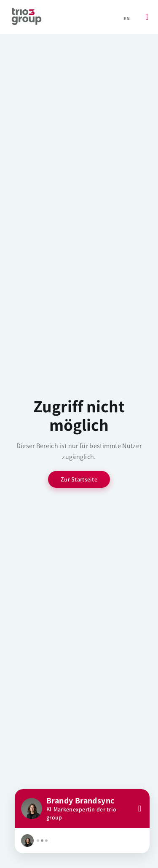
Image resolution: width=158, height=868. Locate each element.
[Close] (140, 809)
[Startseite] (27, 17)
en (127, 19)
